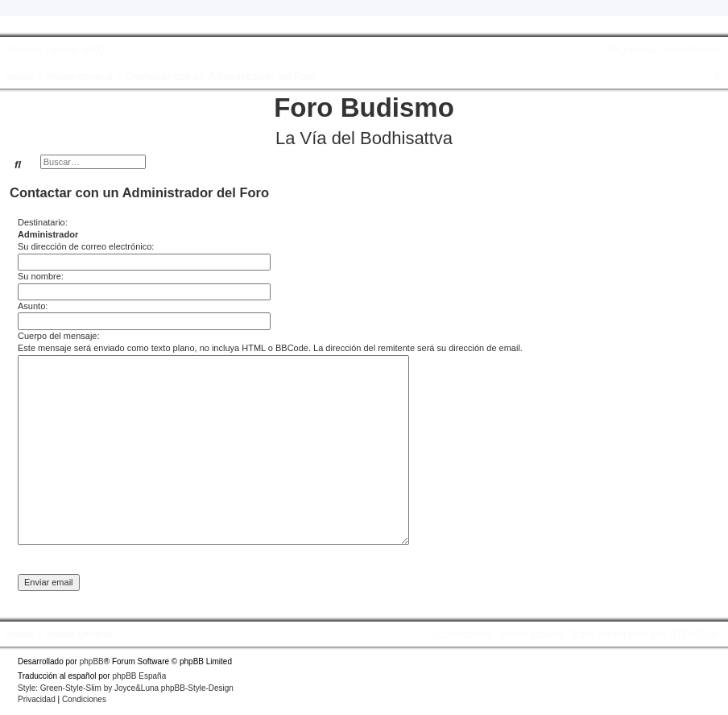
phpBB (92, 661)
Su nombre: (41, 276)
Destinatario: (43, 222)
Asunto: (33, 306)
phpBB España (139, 676)
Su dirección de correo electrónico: (86, 246)
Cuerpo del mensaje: (59, 336)
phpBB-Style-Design (197, 688)
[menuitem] (93, 50)
